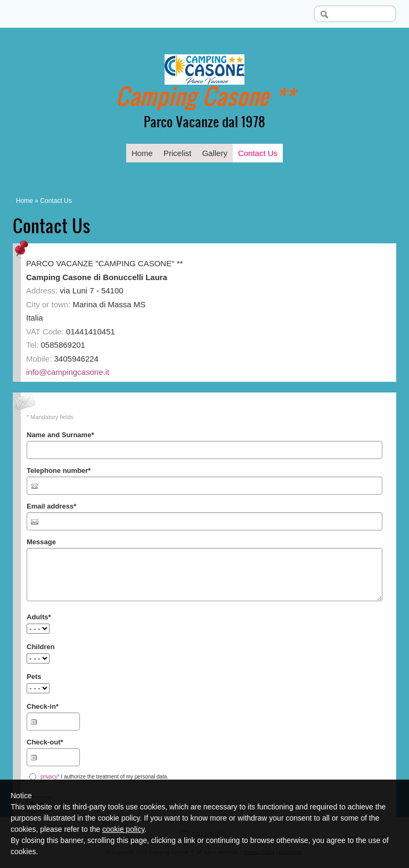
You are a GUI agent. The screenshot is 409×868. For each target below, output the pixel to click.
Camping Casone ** (205, 96)
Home (142, 153)
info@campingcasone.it (68, 372)
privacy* (50, 777)
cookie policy (123, 829)
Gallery (215, 153)
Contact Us (258, 153)
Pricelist (178, 153)
